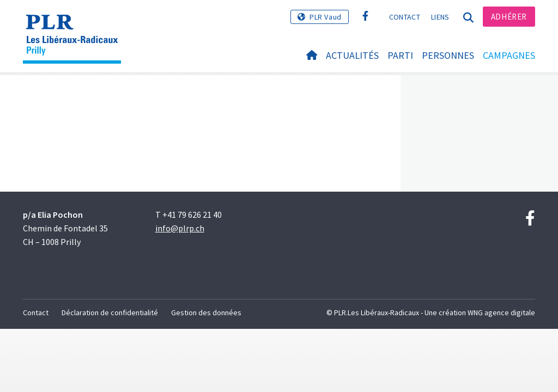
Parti (400, 55)
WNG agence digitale (501, 313)
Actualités (352, 55)
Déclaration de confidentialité (110, 313)
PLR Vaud (326, 17)
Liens (440, 17)
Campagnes (509, 55)
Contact (405, 17)
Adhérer (509, 17)
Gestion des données (206, 313)
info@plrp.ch (180, 228)
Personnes (448, 55)
